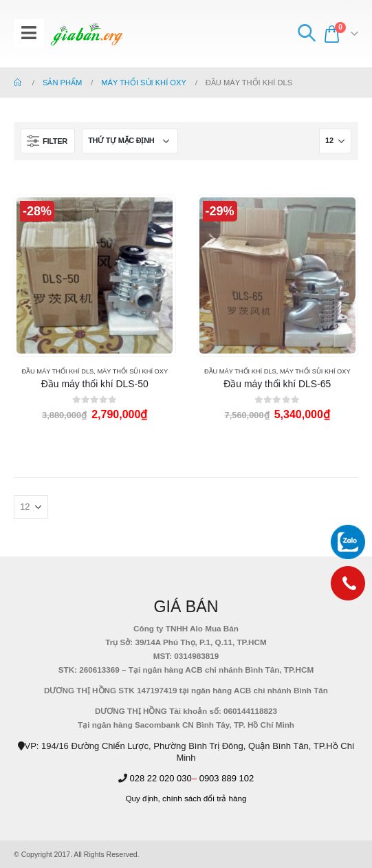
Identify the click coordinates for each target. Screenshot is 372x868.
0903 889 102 (227, 778)
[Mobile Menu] (29, 34)
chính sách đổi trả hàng (205, 798)
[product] (95, 275)
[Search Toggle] (306, 34)
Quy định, (142, 798)
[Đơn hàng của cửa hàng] (130, 141)
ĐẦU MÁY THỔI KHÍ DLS (57, 371)
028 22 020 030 (160, 778)
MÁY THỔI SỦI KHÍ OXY (132, 371)
